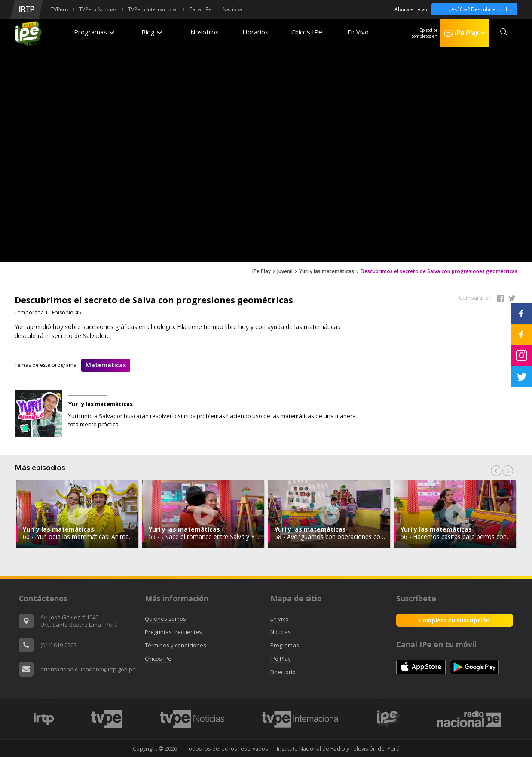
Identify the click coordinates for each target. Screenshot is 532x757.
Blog (152, 32)
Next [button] (508, 471)
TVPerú (59, 9)
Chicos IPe (307, 32)
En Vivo (358, 32)
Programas (94, 32)
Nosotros (205, 32)
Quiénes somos (165, 619)
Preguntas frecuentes (173, 632)
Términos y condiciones (176, 645)
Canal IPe (200, 9)
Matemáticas (106, 365)
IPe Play (261, 272)
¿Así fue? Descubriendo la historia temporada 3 (474, 9)
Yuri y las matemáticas (327, 272)
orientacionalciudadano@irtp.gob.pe (88, 669)
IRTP (27, 9)
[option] (78, 514)
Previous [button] (496, 471)
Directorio (283, 672)
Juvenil (285, 272)
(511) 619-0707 (58, 645)
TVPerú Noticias (98, 9)
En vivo (280, 619)
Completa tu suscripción (454, 620)
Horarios (255, 32)
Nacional (233, 9)
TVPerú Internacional (153, 9)
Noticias (281, 632)
